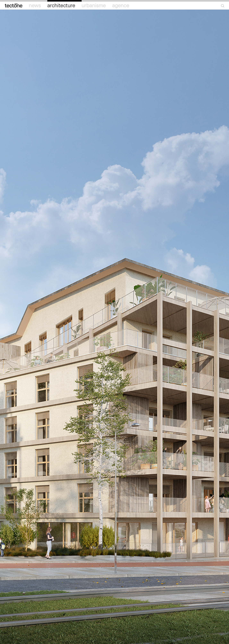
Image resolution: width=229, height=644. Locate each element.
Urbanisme (94, 6)
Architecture (61, 6)
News (35, 6)
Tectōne (14, 6)
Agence (121, 6)
